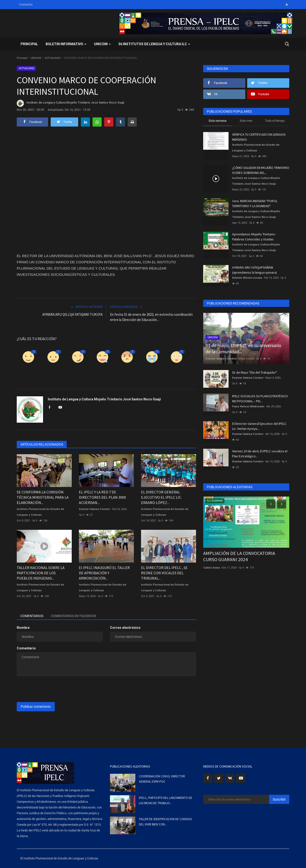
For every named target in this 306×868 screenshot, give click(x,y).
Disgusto (53, 370)
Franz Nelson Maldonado (248, 406)
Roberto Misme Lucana (247, 278)
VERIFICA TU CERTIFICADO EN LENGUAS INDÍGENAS (259, 137)
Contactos (26, 5)
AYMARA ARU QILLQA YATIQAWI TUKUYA (72, 314)
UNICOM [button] (102, 44)
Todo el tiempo (275, 121)
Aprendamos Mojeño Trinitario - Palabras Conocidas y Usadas (254, 237)
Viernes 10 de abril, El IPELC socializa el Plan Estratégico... (260, 454)
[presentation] (53, 689)
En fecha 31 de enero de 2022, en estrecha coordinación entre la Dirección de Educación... (151, 317)
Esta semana (218, 121)
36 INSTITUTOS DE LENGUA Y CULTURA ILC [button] (154, 44)
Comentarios (32, 616)
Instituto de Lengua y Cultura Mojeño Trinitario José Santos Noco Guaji (70, 103)
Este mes (246, 121)
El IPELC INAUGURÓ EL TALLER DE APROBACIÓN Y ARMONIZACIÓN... (104, 573)
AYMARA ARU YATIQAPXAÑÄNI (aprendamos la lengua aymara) (254, 270)
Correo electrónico (125, 628)
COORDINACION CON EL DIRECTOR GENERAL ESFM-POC (162, 779)
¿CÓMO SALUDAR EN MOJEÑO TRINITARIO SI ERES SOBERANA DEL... (261, 170)
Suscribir (279, 799)
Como (28, 370)
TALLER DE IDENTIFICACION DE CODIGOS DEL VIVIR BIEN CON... (165, 822)
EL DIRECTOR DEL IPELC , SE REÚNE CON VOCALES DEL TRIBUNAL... (164, 573)
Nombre (23, 628)
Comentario (26, 648)
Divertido (103, 370)
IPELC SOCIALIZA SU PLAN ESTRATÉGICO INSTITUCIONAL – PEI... (260, 399)
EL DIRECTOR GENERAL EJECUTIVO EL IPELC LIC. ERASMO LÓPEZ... (161, 497)
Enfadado (127, 370)
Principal (29, 44)
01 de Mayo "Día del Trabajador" (255, 372)
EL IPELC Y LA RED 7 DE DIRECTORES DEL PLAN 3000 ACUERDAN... (102, 497)
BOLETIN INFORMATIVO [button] (66, 44)
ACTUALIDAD (52, 58)
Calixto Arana (212, 568)
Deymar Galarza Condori (94, 509)
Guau (177, 370)
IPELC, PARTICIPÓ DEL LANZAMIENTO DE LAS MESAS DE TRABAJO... (166, 800)
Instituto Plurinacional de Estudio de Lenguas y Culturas (40, 512)
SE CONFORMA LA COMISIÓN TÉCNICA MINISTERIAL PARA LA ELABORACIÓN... (43, 497)
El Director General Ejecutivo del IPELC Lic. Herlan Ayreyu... (259, 426)
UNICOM (36, 58)
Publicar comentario (36, 707)
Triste (152, 370)
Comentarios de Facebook (74, 616)
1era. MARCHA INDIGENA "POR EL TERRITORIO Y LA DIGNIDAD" (255, 203)
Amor (78, 370)
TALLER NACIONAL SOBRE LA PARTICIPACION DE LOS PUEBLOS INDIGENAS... (41, 573)
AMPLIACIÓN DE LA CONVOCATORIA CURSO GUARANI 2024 (239, 556)
